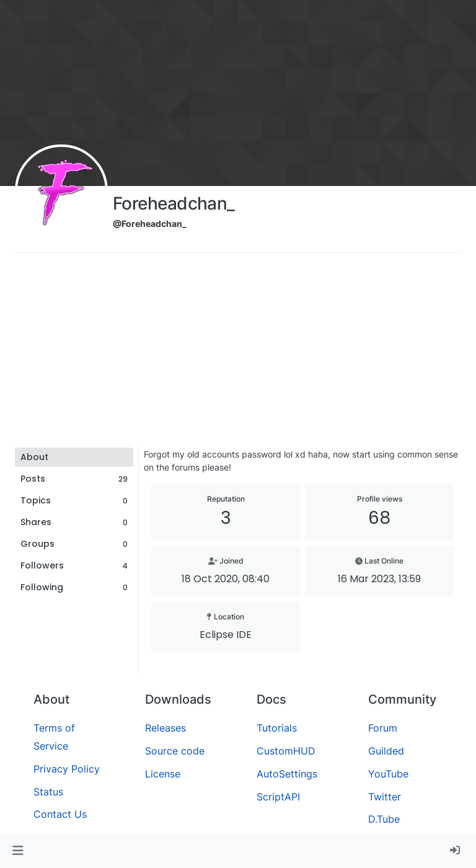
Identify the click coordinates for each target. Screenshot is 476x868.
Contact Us (60, 814)
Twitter (385, 797)
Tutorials (277, 728)
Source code (175, 751)
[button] (18, 851)
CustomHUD (286, 751)
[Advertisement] (238, 355)
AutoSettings (287, 774)
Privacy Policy (67, 769)
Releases (165, 728)
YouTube (388, 774)
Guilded (386, 751)
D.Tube (384, 819)
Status (48, 792)
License (163, 774)
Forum (383, 728)
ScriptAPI (278, 797)
